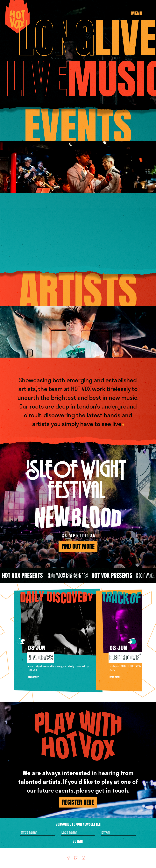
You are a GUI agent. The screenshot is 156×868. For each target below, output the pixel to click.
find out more (78, 546)
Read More (33, 677)
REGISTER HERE (78, 802)
